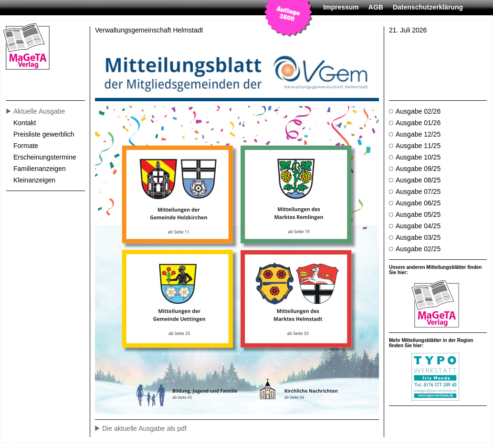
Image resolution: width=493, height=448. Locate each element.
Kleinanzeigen (34, 180)
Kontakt (25, 123)
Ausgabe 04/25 (416, 226)
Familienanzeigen (40, 169)
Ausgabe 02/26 (416, 111)
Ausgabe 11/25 (416, 146)
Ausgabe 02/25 (416, 249)
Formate (26, 146)
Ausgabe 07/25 (416, 192)
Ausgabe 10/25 (416, 157)
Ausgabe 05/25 (416, 214)
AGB (376, 7)
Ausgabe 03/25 (416, 237)
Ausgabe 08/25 (416, 180)
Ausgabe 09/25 (416, 169)
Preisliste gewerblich (44, 134)
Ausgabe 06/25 (416, 203)
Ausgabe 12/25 (416, 134)
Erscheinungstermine (45, 157)
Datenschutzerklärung (428, 7)
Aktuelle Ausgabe (37, 111)
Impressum (341, 7)
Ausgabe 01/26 (416, 123)
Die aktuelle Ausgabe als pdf (144, 428)
